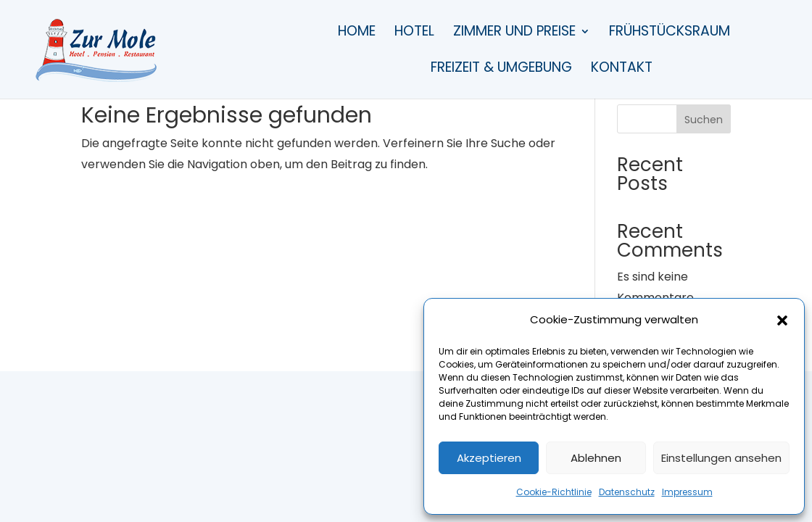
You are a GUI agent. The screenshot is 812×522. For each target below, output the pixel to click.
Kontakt (622, 70)
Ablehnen (596, 458)
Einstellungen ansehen (721, 458)
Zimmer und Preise (514, 33)
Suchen (704, 120)
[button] (782, 320)
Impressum (687, 492)
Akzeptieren (489, 458)
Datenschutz (627, 492)
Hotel (414, 33)
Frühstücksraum (670, 33)
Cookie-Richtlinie (554, 492)
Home (357, 33)
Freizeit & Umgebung (501, 70)
